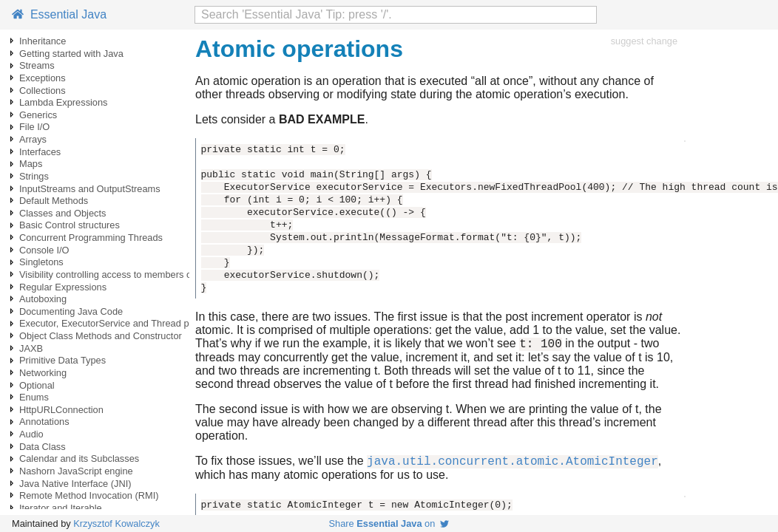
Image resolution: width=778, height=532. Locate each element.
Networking (43, 373)
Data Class (43, 447)
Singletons (41, 262)
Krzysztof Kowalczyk (116, 524)
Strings (34, 176)
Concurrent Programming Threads (91, 238)
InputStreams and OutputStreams (90, 189)
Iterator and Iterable (61, 508)
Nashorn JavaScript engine (76, 471)
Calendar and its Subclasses (79, 458)
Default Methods (54, 201)
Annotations (44, 422)
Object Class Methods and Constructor (101, 336)
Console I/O (44, 250)
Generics (38, 115)
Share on (389, 524)
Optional (37, 385)
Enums (34, 397)
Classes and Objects (62, 213)
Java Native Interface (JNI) (75, 484)
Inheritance (43, 41)
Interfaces (40, 152)
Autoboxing (43, 299)
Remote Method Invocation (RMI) (89, 495)
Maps (31, 164)
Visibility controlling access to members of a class (123, 274)
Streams (37, 65)
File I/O (34, 127)
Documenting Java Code (71, 311)
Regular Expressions (63, 287)
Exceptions (43, 78)
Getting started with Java (71, 54)
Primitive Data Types (62, 360)
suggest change (644, 41)
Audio (31, 434)
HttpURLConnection (61, 410)
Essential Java (59, 14)
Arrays (33, 139)
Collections (43, 91)
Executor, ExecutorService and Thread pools (113, 323)
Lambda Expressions (64, 102)
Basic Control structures (70, 225)
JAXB (31, 348)
